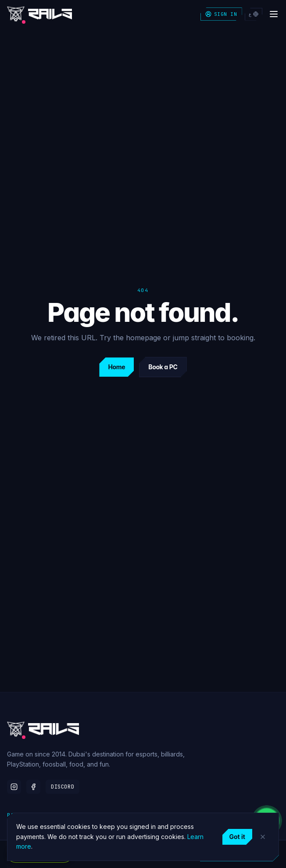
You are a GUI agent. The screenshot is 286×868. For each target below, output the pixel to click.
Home (116, 367)
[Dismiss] (263, 837)
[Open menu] (274, 14)
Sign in (221, 14)
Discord (63, 787)
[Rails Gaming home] (39, 14)
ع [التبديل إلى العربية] (254, 14)
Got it (237, 837)
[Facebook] (33, 787)
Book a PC (163, 367)
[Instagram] (14, 787)
